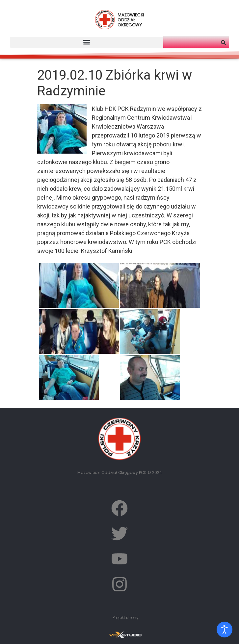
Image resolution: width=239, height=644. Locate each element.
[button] (87, 42)
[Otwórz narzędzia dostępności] (225, 630)
